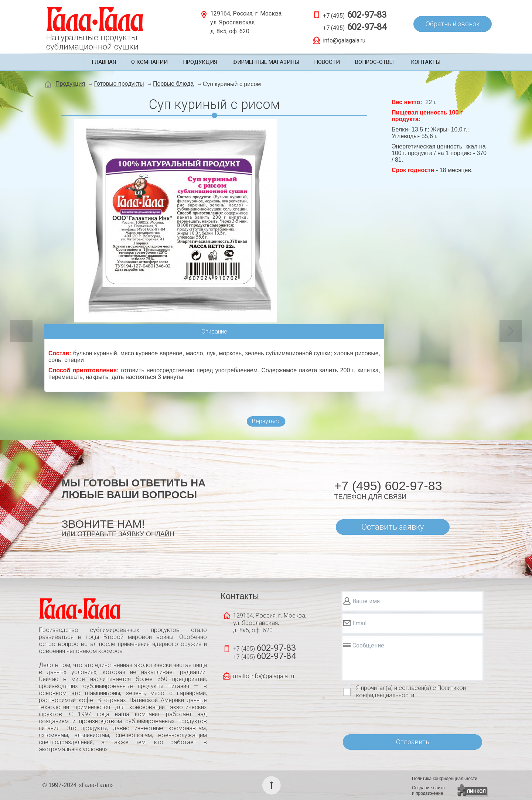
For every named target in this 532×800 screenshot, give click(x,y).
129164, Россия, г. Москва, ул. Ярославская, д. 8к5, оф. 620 (246, 22)
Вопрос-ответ (375, 62)
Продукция (200, 62)
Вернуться (266, 421)
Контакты (426, 62)
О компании (149, 62)
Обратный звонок (453, 24)
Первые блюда (173, 84)
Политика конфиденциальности (445, 779)
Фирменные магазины (266, 62)
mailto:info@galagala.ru (264, 676)
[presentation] (398, 717)
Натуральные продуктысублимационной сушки (92, 42)
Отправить (413, 742)
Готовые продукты (119, 84)
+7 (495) (355, 15)
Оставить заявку (393, 527)
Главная (104, 62)
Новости (327, 62)
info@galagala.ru (344, 40)
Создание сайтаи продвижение (428, 791)
